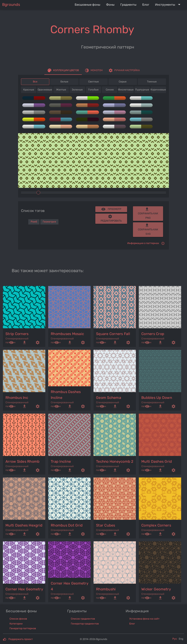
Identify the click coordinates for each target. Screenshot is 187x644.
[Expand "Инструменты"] (168, 5)
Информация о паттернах (143, 243)
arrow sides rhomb (22, 461)
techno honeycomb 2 (115, 461)
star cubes (106, 525)
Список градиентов (83, 619)
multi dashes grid (157, 461)
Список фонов (18, 619)
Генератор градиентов (85, 624)
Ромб (34, 222)
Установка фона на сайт (144, 619)
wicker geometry (156, 589)
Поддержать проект (21, 639)
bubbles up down (157, 398)
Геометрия (49, 222)
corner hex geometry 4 (69, 586)
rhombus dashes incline (66, 395)
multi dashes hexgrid (24, 525)
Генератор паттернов (23, 628)
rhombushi (106, 589)
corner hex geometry (24, 589)
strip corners (17, 334)
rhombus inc (17, 398)
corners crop (153, 334)
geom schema (109, 398)
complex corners (156, 525)
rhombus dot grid (67, 525)
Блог (132, 624)
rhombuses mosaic (67, 334)
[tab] (63, 70)
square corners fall (113, 334)
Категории (16, 624)
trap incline (61, 461)
